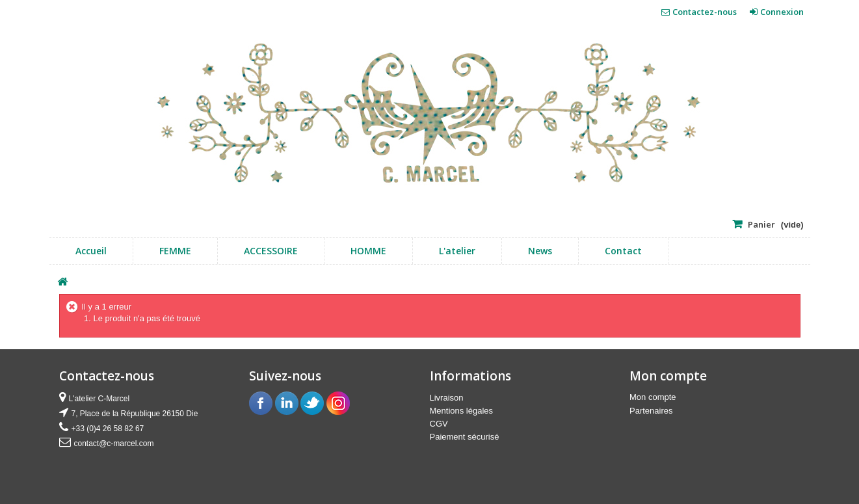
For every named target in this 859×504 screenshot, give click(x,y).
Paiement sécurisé (465, 437)
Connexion (781, 12)
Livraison (447, 398)
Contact (623, 251)
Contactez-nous (705, 12)
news (540, 251)
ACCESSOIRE (271, 251)
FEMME (175, 251)
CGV (439, 424)
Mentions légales (462, 411)
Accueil (91, 251)
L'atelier (457, 251)
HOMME (368, 251)
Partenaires (651, 411)
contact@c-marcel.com (114, 444)
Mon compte (653, 397)
